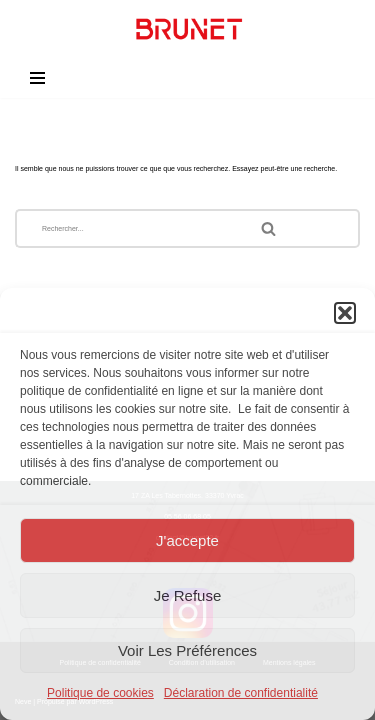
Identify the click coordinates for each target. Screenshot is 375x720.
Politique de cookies (100, 693)
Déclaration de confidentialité (241, 693)
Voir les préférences (187, 650)
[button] (345, 313)
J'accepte (187, 540)
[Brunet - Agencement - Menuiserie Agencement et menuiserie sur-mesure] (188, 29)
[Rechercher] (127, 228)
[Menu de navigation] (37, 78)
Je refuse (188, 595)
